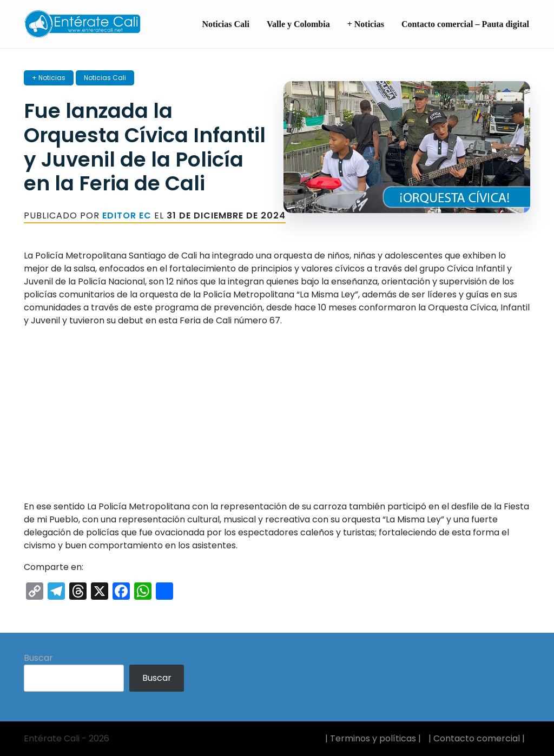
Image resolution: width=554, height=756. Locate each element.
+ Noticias (366, 24)
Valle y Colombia (298, 24)
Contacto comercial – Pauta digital (465, 24)
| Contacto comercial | (477, 738)
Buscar (38, 658)
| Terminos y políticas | (373, 738)
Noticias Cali (226, 24)
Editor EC (127, 215)
